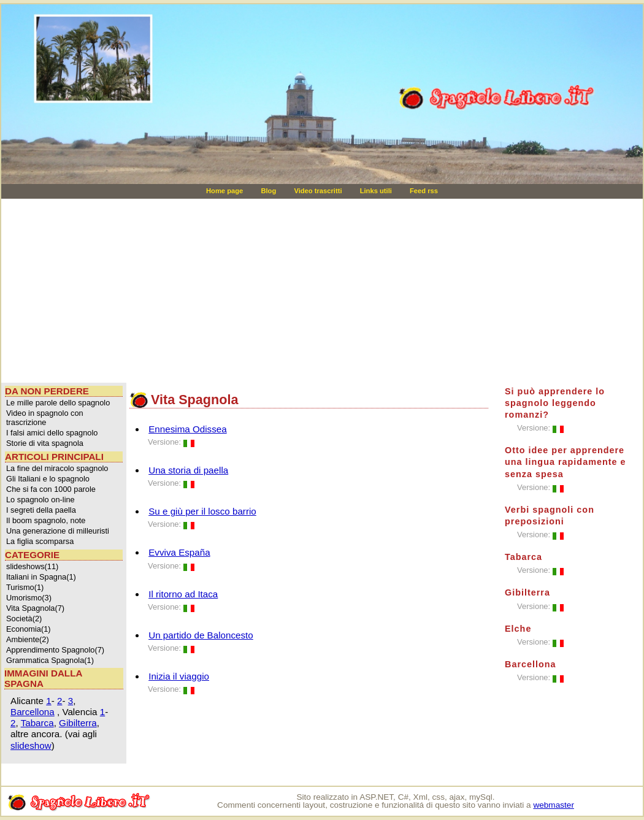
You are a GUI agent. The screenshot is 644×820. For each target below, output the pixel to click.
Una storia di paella (188, 470)
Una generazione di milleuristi (58, 531)
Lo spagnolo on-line (40, 500)
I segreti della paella (41, 510)
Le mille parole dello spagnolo (58, 403)
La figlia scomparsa (40, 541)
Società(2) (24, 619)
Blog (269, 191)
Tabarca (37, 723)
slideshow (31, 745)
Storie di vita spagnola (45, 443)
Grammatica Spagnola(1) (50, 660)
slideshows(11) (32, 566)
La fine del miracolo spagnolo (57, 468)
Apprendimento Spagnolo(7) (55, 650)
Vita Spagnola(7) (35, 608)
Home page (225, 191)
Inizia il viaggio (179, 676)
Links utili (377, 191)
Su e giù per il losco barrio (202, 511)
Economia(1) (29, 629)
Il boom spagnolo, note (46, 520)
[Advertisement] (160, 291)
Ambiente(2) (28, 639)
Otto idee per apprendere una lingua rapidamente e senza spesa (565, 462)
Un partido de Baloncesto (201, 635)
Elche (518, 629)
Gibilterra (78, 723)
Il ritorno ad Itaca (183, 594)
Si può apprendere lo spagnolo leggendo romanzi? (555, 403)
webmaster (553, 805)
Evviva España (179, 552)
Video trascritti (319, 191)
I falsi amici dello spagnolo (52, 433)
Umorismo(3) (29, 598)
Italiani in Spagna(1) (41, 577)
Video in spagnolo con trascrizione (45, 418)
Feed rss (424, 191)
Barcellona (33, 712)
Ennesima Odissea (187, 429)
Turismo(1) (25, 587)
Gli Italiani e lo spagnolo (48, 479)
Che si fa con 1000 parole (51, 489)
